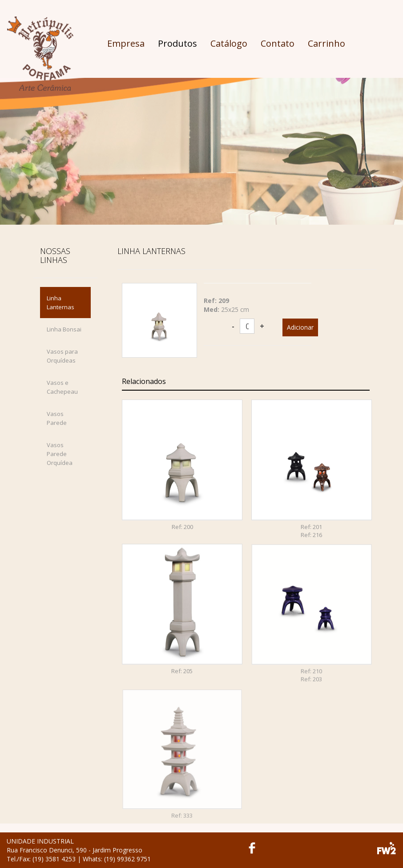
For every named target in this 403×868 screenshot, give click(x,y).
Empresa (126, 43)
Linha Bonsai (64, 329)
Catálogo (229, 43)
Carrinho (326, 43)
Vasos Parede (57, 418)
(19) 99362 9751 (127, 859)
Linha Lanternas (60, 303)
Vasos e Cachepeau (62, 387)
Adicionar (300, 327)
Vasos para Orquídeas (62, 356)
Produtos (177, 43)
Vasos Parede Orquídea (60, 454)
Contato (278, 43)
